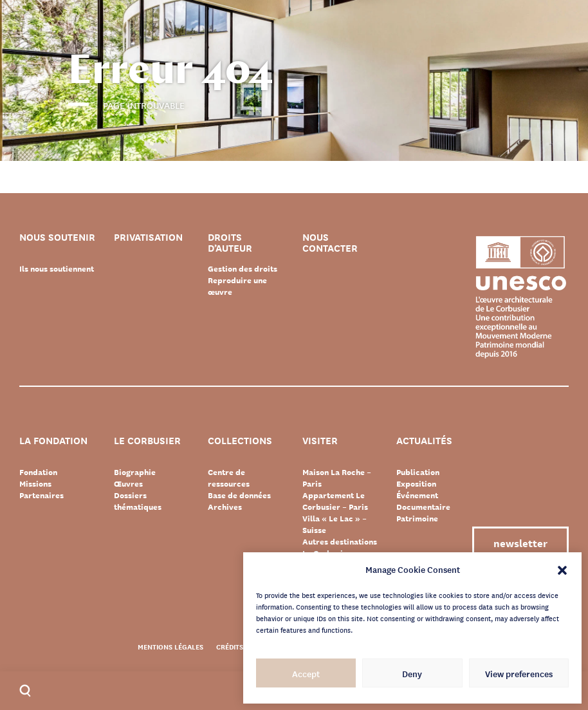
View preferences (519, 673)
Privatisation (148, 238)
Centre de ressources (229, 478)
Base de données (239, 495)
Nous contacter (330, 243)
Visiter (320, 441)
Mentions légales (170, 646)
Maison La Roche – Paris (337, 478)
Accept (306, 673)
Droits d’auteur (230, 243)
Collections (240, 441)
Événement (417, 495)
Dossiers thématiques (138, 501)
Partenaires (41, 495)
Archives (225, 507)
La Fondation (53, 441)
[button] (562, 569)
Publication (418, 472)
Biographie (135, 472)
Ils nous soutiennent (57, 268)
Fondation (38, 472)
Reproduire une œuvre (237, 286)
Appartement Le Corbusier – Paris (335, 501)
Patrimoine (417, 518)
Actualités (424, 441)
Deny (412, 673)
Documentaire (423, 507)
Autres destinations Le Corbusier (340, 547)
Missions (35, 483)
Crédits (230, 646)
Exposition (416, 483)
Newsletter (520, 542)
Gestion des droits (243, 268)
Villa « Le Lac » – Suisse (335, 524)
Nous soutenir (57, 238)
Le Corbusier (147, 441)
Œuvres (128, 483)
